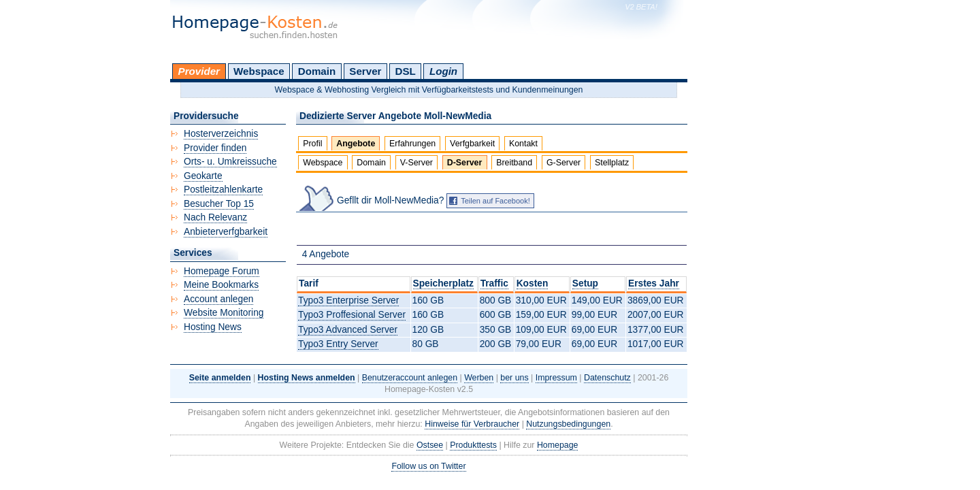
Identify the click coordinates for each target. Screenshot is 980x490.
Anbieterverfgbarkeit (226, 232)
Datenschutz (607, 378)
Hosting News (213, 327)
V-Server (416, 163)
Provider (199, 71)
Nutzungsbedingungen (568, 424)
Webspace (259, 71)
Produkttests (473, 445)
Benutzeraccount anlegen (410, 378)
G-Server (563, 163)
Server (365, 71)
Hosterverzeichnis (221, 134)
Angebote (356, 144)
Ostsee (430, 445)
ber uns (514, 378)
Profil (312, 144)
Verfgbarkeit (472, 144)
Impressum (556, 378)
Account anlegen (218, 299)
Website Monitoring (224, 313)
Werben (479, 378)
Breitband (514, 163)
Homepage (558, 445)
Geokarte (203, 176)
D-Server (465, 163)
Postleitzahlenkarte (223, 190)
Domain (317, 71)
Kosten (533, 283)
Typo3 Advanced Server (348, 330)
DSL (406, 71)
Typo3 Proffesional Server (352, 315)
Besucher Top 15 (219, 204)
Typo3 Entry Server (338, 344)
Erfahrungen (412, 144)
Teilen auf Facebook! (495, 201)
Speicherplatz (443, 283)
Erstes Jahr (654, 283)
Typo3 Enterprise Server (348, 300)
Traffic (494, 283)
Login (443, 71)
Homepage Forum (222, 271)
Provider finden (215, 148)
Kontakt (523, 144)
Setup (585, 283)
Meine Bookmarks (221, 285)
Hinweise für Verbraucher (472, 424)
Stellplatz (612, 163)
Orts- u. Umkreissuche (230, 162)
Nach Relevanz (215, 217)
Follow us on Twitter (428, 466)
